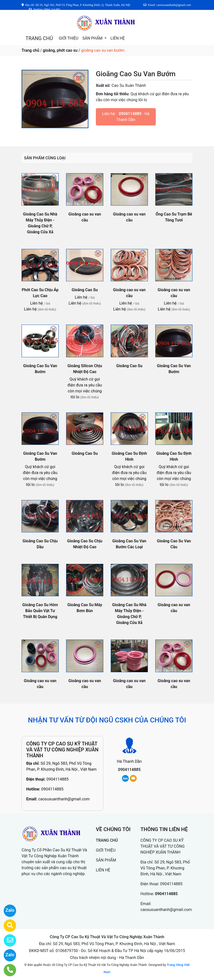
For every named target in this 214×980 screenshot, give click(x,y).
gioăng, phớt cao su (60, 50)
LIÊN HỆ (118, 38)
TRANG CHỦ (39, 38)
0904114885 (130, 114)
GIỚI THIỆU (68, 38)
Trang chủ (30, 50)
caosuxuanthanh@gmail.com (64, 799)
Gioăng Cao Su (85, 290)
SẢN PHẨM (93, 38)
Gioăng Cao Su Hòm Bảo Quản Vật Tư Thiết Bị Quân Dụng (40, 611)
